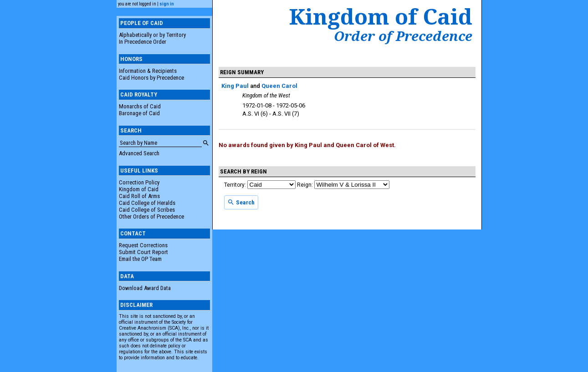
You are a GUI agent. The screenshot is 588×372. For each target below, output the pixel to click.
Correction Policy (139, 182)
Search (241, 202)
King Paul (235, 86)
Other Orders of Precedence (151, 217)
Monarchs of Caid (140, 106)
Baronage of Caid (139, 113)
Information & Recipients (148, 71)
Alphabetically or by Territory (152, 35)
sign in (167, 4)
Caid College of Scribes (147, 210)
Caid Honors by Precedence (151, 78)
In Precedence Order (143, 42)
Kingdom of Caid (139, 189)
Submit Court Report (143, 252)
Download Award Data (145, 288)
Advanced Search (139, 153)
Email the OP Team (140, 259)
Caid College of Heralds (147, 203)
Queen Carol (279, 86)
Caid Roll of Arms (139, 196)
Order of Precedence (403, 36)
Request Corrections (143, 245)
